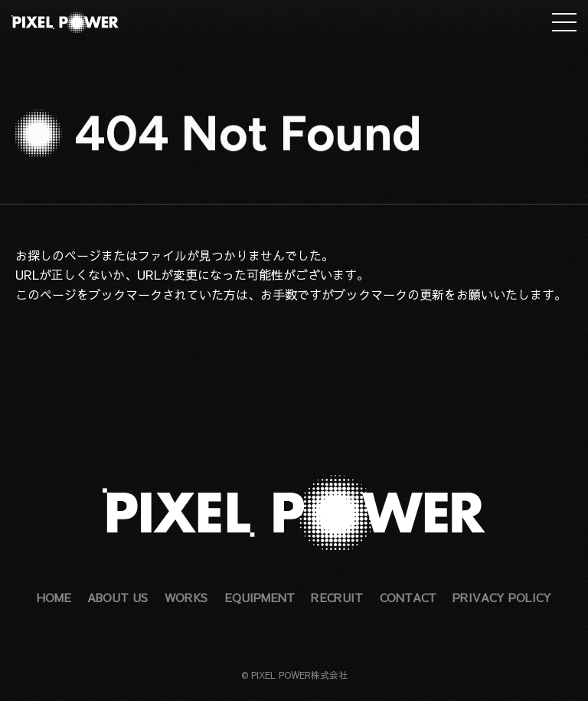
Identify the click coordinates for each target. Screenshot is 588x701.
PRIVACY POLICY (502, 597)
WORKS (186, 597)
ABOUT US (118, 597)
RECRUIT (337, 597)
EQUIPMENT (260, 597)
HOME (54, 597)
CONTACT (408, 597)
